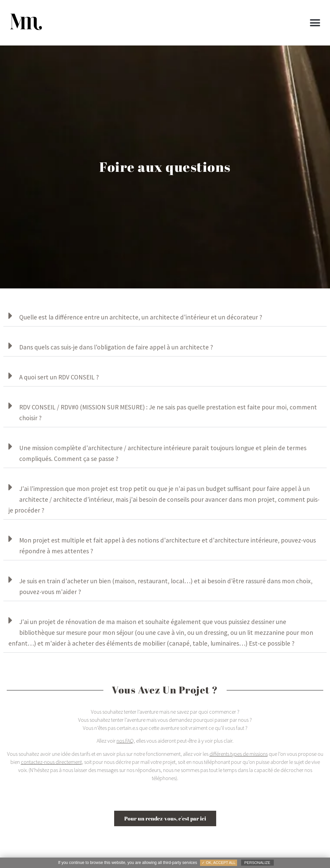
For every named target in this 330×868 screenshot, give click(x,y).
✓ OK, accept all (219, 863)
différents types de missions (239, 754)
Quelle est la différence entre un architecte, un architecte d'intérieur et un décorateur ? (141, 317)
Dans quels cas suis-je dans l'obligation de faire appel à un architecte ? (116, 347)
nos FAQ (125, 741)
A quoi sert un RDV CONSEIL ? (59, 377)
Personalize (257, 863)
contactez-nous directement (51, 762)
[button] (315, 23)
